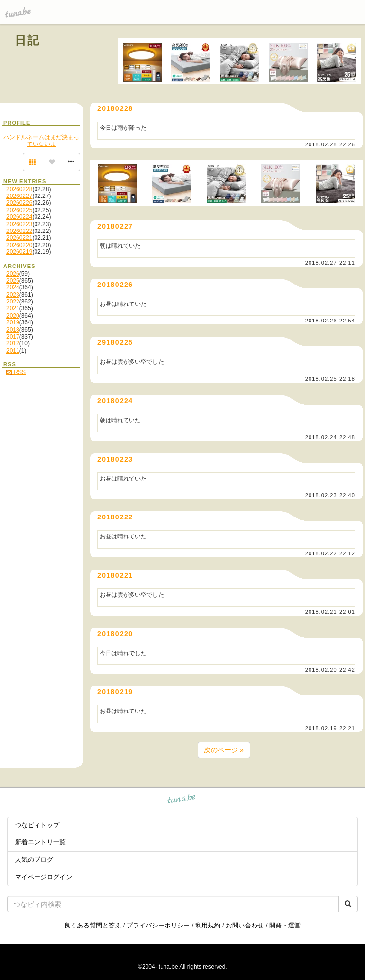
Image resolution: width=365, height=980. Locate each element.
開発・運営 (285, 925)
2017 (13, 337)
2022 (13, 302)
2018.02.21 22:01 (330, 612)
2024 (13, 287)
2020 (13, 316)
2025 (13, 281)
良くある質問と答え (93, 925)
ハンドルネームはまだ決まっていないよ (41, 141)
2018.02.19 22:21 (330, 728)
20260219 (19, 252)
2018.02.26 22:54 (330, 321)
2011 (13, 351)
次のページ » (224, 750)
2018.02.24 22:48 (330, 437)
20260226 (19, 203)
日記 (27, 40)
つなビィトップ (37, 825)
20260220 (19, 245)
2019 (13, 322)
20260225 (19, 210)
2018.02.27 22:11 (330, 263)
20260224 (19, 217)
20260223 (19, 224)
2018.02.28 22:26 (330, 144)
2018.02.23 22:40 (330, 495)
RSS (16, 372)
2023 (13, 295)
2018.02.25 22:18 (330, 379)
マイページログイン (44, 877)
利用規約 (208, 925)
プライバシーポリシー (158, 925)
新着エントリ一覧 (40, 842)
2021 (13, 308)
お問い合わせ (245, 925)
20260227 (19, 196)
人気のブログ (34, 860)
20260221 (19, 238)
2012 (13, 343)
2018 (13, 330)
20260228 (19, 189)
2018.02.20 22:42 (330, 670)
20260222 (19, 231)
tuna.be (182, 800)
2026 (13, 274)
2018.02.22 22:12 (330, 553)
